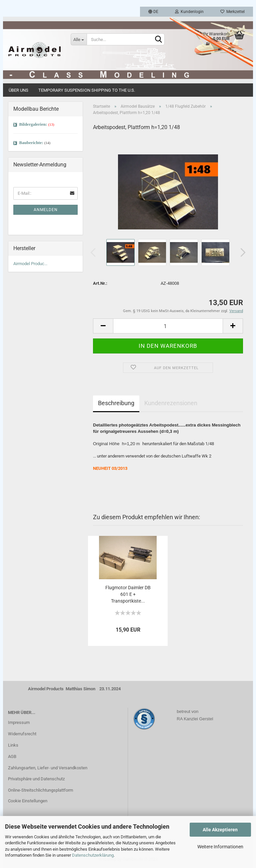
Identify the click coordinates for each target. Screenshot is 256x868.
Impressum (19, 722)
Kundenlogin (189, 12)
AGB (12, 756)
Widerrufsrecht (22, 734)
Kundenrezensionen (171, 403)
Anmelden (46, 210)
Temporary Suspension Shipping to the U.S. (87, 90)
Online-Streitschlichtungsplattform (40, 790)
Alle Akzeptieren (220, 830)
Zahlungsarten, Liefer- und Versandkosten (48, 768)
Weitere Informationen (220, 847)
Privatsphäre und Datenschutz (36, 779)
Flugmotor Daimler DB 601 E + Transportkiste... (128, 594)
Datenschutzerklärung (93, 855)
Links (13, 745)
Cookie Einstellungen (28, 801)
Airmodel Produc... (30, 264)
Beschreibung (116, 403)
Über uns (18, 90)
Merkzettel (232, 12)
